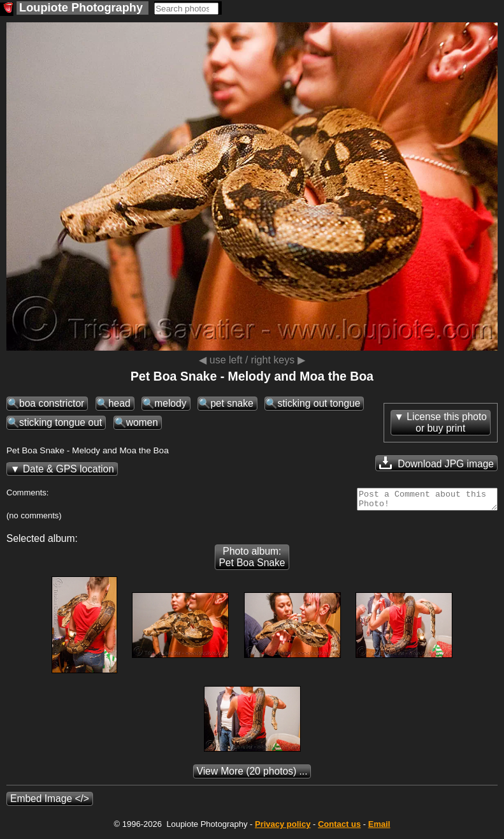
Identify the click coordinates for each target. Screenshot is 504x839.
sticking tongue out (61, 422)
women (142, 422)
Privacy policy (283, 828)
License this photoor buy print (447, 422)
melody (170, 403)
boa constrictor (52, 403)
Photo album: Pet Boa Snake (252, 561)
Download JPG (436, 463)
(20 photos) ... (252, 775)
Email (379, 828)
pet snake (232, 403)
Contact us (339, 828)
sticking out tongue (319, 403)
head (119, 403)
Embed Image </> (50, 802)
